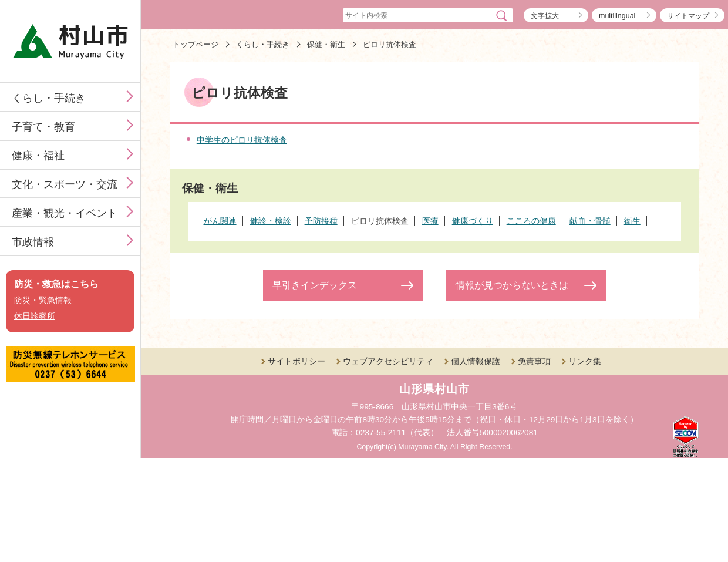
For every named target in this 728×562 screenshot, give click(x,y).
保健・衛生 (326, 44)
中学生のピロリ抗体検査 (242, 140)
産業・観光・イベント (65, 213)
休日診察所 (35, 316)
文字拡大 (545, 16)
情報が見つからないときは (512, 285)
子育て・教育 (43, 127)
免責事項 (534, 361)
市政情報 (33, 242)
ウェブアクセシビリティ (388, 361)
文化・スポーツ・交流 (65, 184)
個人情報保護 (476, 361)
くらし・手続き (49, 98)
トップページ (196, 44)
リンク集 (585, 361)
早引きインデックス (315, 285)
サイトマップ (688, 16)
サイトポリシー (296, 361)
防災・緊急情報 (43, 300)
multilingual (617, 16)
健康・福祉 (38, 156)
